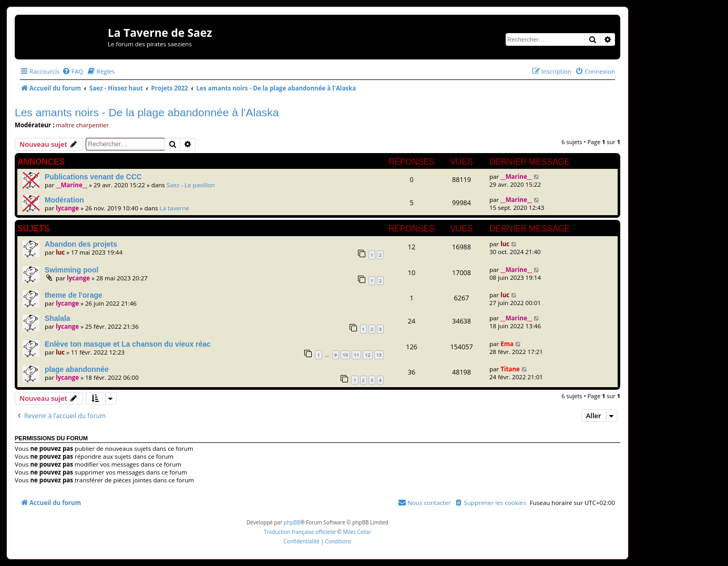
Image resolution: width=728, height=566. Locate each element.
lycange (67, 208)
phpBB (292, 522)
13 (379, 355)
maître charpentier (82, 125)
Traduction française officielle (300, 532)
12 (367, 355)
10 (345, 355)
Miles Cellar (357, 532)
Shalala (58, 318)
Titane (510, 369)
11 (356, 355)
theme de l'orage (74, 295)
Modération (64, 200)
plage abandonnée (77, 369)
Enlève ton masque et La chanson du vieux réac (128, 344)
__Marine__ (71, 185)
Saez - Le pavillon (191, 185)
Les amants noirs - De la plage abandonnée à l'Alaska (147, 112)
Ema (507, 344)
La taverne (175, 208)
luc (60, 252)
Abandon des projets (81, 244)
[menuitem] (73, 71)
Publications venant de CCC (93, 177)
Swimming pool (71, 270)
